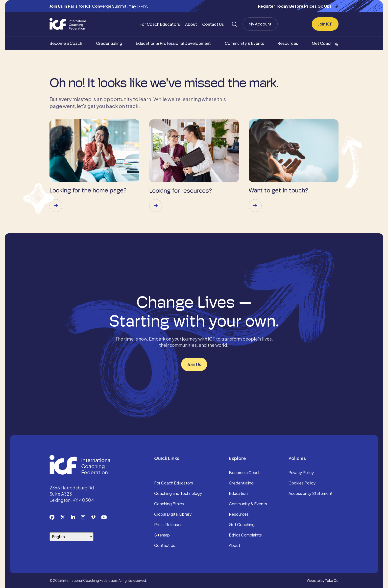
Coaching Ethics (169, 504)
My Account (260, 24)
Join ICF (325, 24)
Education (238, 494)
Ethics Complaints (245, 535)
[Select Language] (72, 537)
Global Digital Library (173, 514)
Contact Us (213, 24)
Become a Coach (66, 43)
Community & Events (244, 43)
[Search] (234, 24)
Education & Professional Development (173, 43)
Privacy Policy (301, 473)
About (191, 24)
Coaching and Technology (178, 494)
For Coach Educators (160, 24)
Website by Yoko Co (323, 580)
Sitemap (162, 535)
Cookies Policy (302, 483)
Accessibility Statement (311, 494)
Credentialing (109, 43)
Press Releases (168, 525)
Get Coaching (325, 43)
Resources (288, 43)
